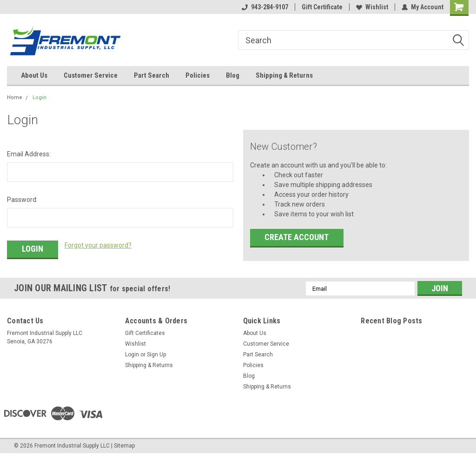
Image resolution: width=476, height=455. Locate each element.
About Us (34, 75)
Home (15, 97)
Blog (233, 75)
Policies (198, 75)
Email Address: (29, 154)
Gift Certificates (145, 333)
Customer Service (91, 75)
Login (40, 97)
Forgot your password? (98, 245)
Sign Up (156, 355)
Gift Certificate (322, 7)
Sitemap (124, 446)
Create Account (297, 237)
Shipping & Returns (284, 75)
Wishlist (372, 7)
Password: (22, 200)
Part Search (152, 75)
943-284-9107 (265, 7)
